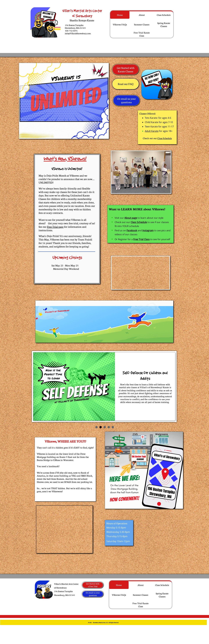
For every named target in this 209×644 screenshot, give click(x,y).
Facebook (132, 230)
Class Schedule (165, 138)
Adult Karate (152, 131)
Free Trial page (55, 227)
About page (131, 218)
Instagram (148, 230)
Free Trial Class (141, 239)
